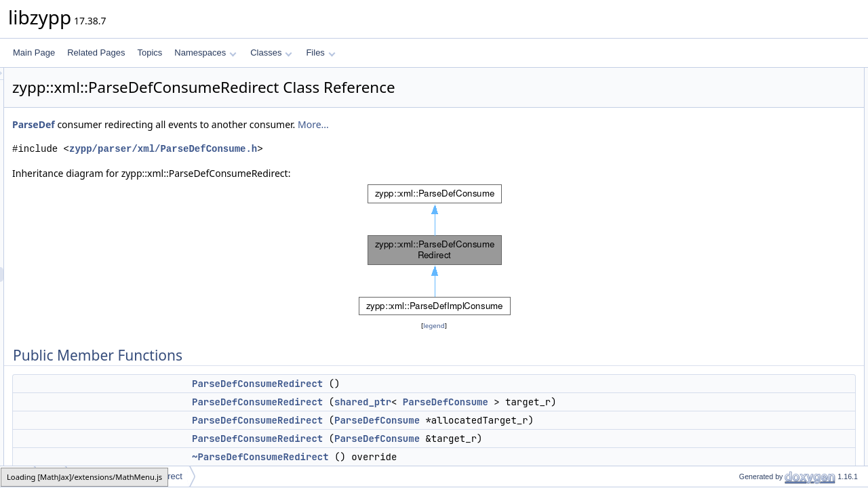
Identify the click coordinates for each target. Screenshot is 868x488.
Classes (271, 53)
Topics (150, 53)
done (737, 284)
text (734, 254)
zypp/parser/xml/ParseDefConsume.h (333, 149)
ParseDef (203, 124)
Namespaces (205, 53)
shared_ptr (532, 402)
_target (740, 344)
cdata (737, 269)
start (735, 239)
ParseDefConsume (615, 402)
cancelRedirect (754, 209)
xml (51, 476)
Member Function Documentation (777, 463)
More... (483, 124)
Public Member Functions (763, 75)
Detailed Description (753, 359)
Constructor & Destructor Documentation (790, 373)
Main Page (34, 53)
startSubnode (752, 299)
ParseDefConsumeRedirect (427, 384)
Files (320, 53)
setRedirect (748, 165)
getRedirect (748, 224)
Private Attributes (748, 329)
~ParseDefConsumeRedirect (780, 150)
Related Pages (96, 53)
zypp (18, 476)
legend (436, 326)
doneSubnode (753, 314)
